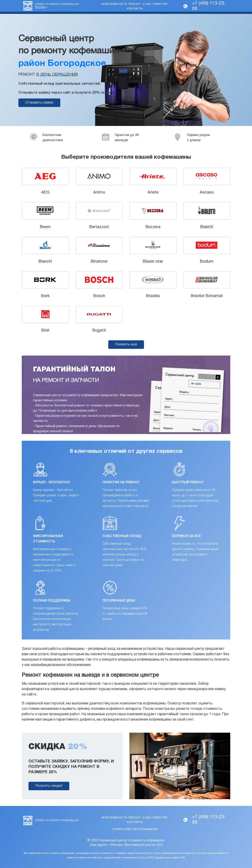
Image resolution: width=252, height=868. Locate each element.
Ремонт (135, 4)
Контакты (135, 9)
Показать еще (126, 344)
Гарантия (160, 4)
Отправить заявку (39, 103)
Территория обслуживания (135, 829)
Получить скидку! (49, 786)
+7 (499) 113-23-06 (209, 6)
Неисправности (114, 4)
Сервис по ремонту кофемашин (57, 6)
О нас (147, 4)
